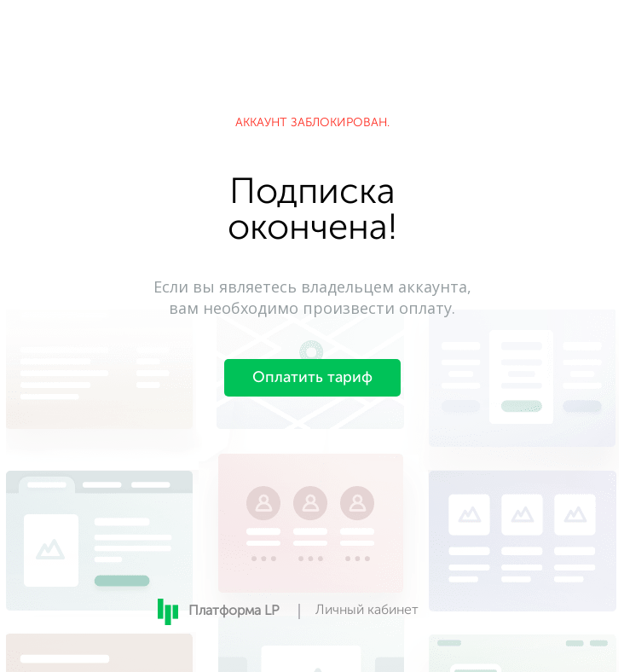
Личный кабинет (367, 611)
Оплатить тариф (312, 378)
